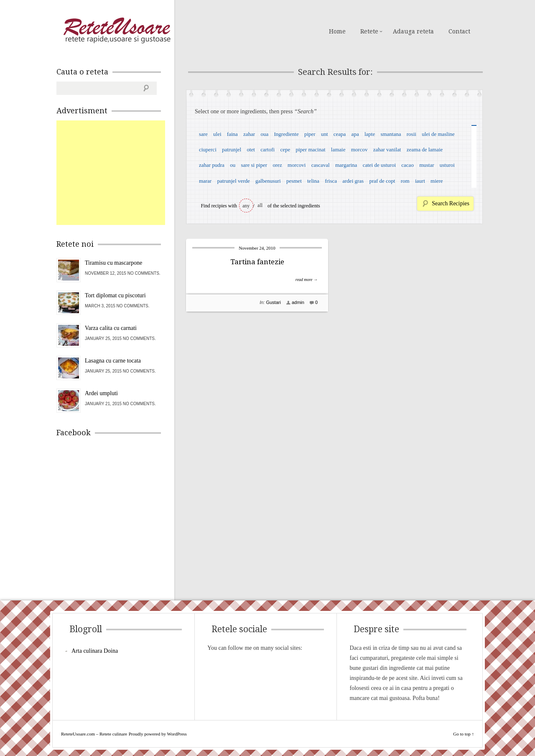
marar (205, 181)
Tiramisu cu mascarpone (113, 263)
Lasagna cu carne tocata (113, 361)
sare (203, 134)
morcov (359, 149)
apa (355, 134)
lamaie (338, 149)
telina (313, 181)
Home (337, 31)
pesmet (294, 181)
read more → (307, 280)
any (246, 206)
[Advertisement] (119, 173)
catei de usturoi (379, 165)
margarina (346, 165)
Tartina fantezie (257, 262)
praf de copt (382, 181)
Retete (369, 31)
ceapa (340, 134)
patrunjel (232, 149)
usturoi (447, 165)
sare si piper (254, 165)
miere (437, 181)
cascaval (321, 165)
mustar (427, 165)
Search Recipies (451, 203)
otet (251, 149)
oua (264, 134)
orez (277, 165)
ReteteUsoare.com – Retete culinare (117, 31)
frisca (331, 181)
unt (325, 134)
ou (233, 165)
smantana (391, 134)
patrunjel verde (233, 181)
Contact (459, 31)
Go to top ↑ (464, 734)
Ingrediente (286, 134)
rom (405, 181)
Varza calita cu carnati (111, 328)
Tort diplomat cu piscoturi (115, 295)
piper (310, 134)
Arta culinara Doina (95, 651)
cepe (285, 149)
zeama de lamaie (425, 149)
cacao (408, 165)
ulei (217, 134)
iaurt (420, 181)
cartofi (267, 149)
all (260, 205)
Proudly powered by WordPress (158, 734)
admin (298, 302)
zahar (249, 134)
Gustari (273, 302)
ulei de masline (438, 134)
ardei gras (353, 181)
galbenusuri (268, 181)
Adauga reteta (413, 31)
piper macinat (310, 149)
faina (232, 134)
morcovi (297, 165)
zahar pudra (212, 165)
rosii (411, 134)
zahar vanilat (387, 149)
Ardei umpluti (101, 393)
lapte (370, 134)
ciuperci (208, 149)
